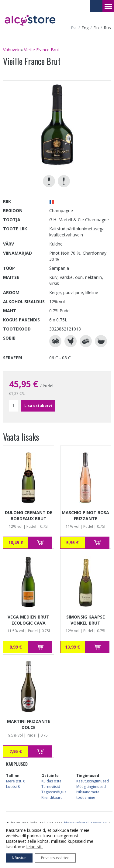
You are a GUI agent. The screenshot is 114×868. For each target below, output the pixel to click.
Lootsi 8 (13, 787)
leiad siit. (35, 847)
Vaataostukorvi (96, 6)
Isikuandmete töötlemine (88, 795)
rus (107, 28)
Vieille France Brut (42, 50)
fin (96, 28)
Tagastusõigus (54, 792)
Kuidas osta (51, 781)
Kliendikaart (52, 797)
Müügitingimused (91, 787)
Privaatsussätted (55, 858)
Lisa (40, 543)
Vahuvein (12, 50)
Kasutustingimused (93, 781)
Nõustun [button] (19, 858)
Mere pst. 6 (16, 781)
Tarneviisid (51, 787)
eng (85, 28)
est (74, 28)
